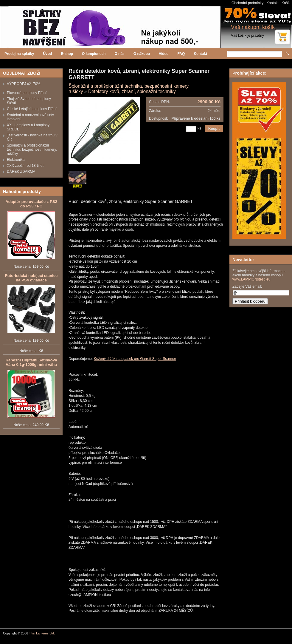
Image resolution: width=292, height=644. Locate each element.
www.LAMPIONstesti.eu (251, 279)
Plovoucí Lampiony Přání (27, 93)
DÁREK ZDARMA (21, 172)
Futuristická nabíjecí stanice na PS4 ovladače (31, 278)
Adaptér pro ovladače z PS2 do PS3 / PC (31, 204)
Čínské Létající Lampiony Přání (32, 109)
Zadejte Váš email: (247, 286)
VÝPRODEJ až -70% (24, 84)
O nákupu (142, 54)
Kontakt (272, 3)
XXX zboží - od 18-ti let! (26, 166)
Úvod (47, 54)
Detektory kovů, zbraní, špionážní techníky (132, 91)
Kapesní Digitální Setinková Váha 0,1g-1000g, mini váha (31, 362)
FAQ (181, 54)
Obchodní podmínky (247, 3)
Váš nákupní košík (253, 27)
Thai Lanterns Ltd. (42, 633)
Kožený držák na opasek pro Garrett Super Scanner (135, 359)
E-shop (67, 54)
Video (164, 54)
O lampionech (94, 54)
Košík (286, 3)
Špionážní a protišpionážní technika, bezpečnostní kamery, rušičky (32, 150)
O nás (119, 54)
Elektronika (16, 160)
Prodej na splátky (19, 54)
